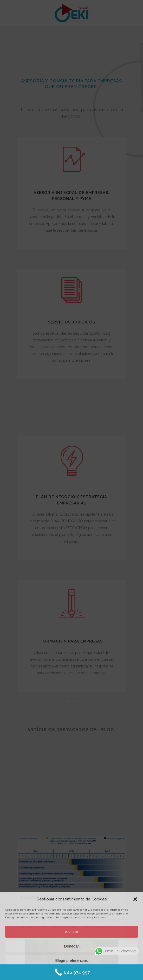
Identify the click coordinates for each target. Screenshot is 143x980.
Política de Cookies (57, 973)
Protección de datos (86, 973)
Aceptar (71, 932)
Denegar (71, 946)
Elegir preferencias (71, 960)
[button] (135, 899)
